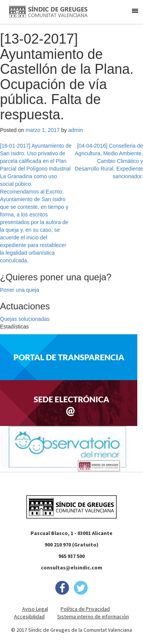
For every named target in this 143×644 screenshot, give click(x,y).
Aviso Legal (35, 609)
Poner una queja (20, 290)
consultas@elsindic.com (71, 568)
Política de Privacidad (85, 609)
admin (76, 130)
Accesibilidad (29, 616)
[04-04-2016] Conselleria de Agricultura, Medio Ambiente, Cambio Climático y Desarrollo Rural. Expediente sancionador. (109, 161)
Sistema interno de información (93, 616)
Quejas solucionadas (25, 319)
